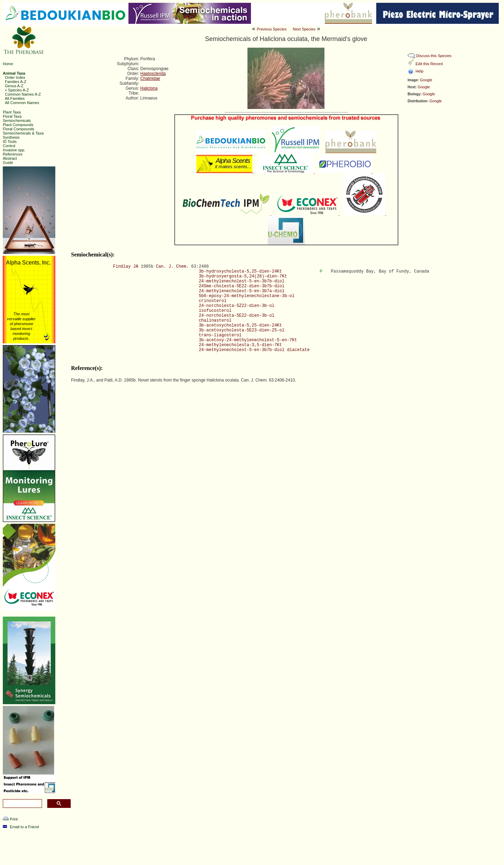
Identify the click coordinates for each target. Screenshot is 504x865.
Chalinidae (150, 78)
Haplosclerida (153, 74)
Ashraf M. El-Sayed (356, 856)
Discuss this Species (434, 56)
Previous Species (272, 29)
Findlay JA (126, 267)
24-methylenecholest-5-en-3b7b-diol (242, 281)
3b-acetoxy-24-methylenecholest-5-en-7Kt (248, 340)
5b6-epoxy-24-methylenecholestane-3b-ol (247, 296)
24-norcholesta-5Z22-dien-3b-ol (237, 306)
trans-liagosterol (220, 335)
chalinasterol (215, 321)
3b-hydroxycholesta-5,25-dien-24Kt (240, 272)
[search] (22, 804)
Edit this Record (429, 64)
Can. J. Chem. (172, 267)
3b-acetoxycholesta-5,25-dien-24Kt (240, 325)
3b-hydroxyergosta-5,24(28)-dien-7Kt (243, 276)
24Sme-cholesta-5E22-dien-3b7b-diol (242, 286)
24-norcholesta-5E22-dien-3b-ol (237, 316)
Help (419, 71)
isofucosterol (215, 311)
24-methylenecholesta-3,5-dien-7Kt (240, 345)
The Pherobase (234, 856)
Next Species (304, 29)
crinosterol (213, 301)
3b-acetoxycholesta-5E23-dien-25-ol (242, 330)
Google (426, 80)
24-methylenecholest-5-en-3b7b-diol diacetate (254, 350)
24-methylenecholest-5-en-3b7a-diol (242, 291)
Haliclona (149, 88)
